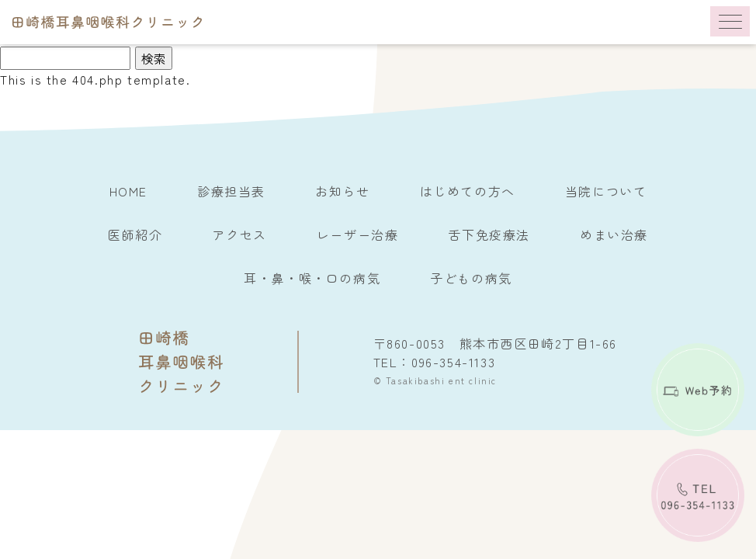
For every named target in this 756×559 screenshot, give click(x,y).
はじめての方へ (468, 191)
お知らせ (342, 191)
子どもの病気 (471, 278)
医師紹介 (135, 234)
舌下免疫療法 (489, 234)
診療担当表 (231, 191)
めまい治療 (614, 234)
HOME (128, 191)
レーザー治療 (358, 234)
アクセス (239, 234)
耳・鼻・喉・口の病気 (312, 278)
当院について (606, 191)
